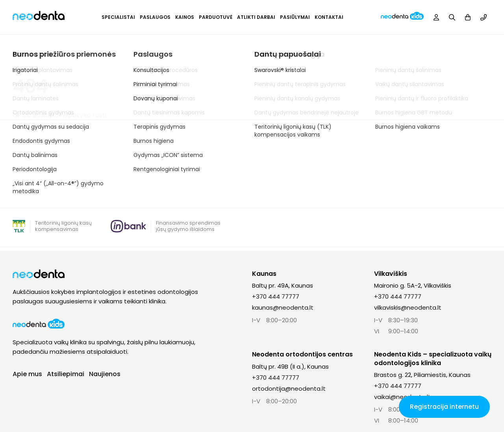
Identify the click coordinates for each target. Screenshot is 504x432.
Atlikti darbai (256, 17)
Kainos (185, 17)
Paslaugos (155, 17)
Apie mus (27, 374)
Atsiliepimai (66, 374)
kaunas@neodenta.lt (283, 307)
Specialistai (118, 17)
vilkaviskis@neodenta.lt (408, 307)
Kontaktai (329, 17)
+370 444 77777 (276, 296)
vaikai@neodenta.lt (402, 397)
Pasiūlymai (295, 17)
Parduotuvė (216, 17)
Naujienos (105, 374)
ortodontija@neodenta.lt (289, 389)
